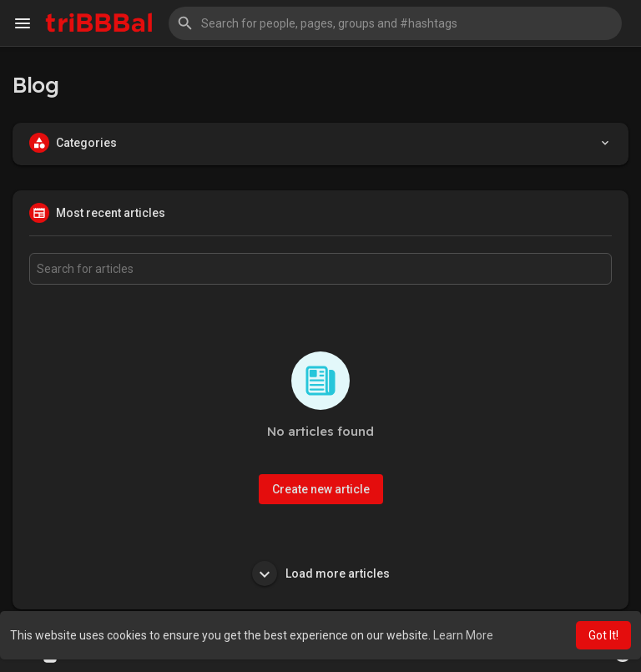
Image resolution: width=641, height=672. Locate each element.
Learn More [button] (463, 635)
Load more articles (321, 573)
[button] (395, 23)
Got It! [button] (603, 635)
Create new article (321, 489)
